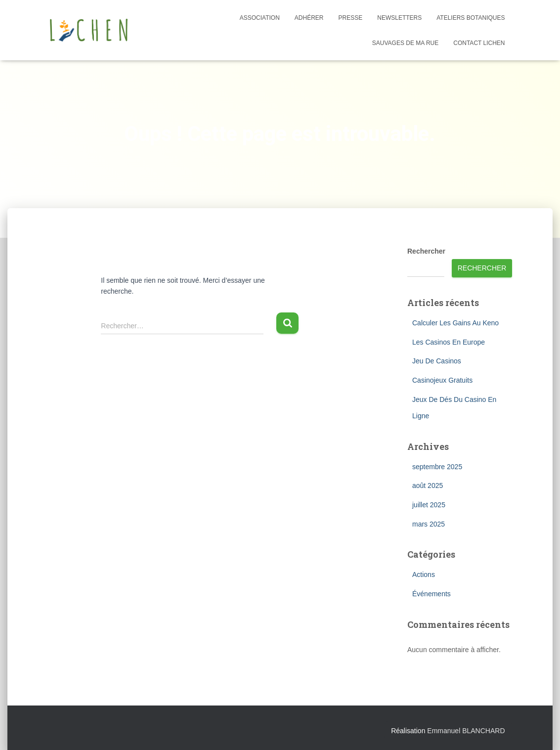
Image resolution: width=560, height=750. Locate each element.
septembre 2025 (437, 467)
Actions (424, 574)
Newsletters (399, 18)
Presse (351, 18)
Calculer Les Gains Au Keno (455, 323)
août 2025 (428, 485)
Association (260, 18)
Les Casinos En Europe (449, 342)
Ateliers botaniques (471, 18)
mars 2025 (429, 524)
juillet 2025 (429, 505)
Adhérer (309, 18)
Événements (431, 594)
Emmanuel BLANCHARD (466, 731)
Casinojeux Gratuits (442, 380)
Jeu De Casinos (437, 361)
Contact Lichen (479, 43)
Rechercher (426, 251)
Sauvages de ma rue (405, 43)
